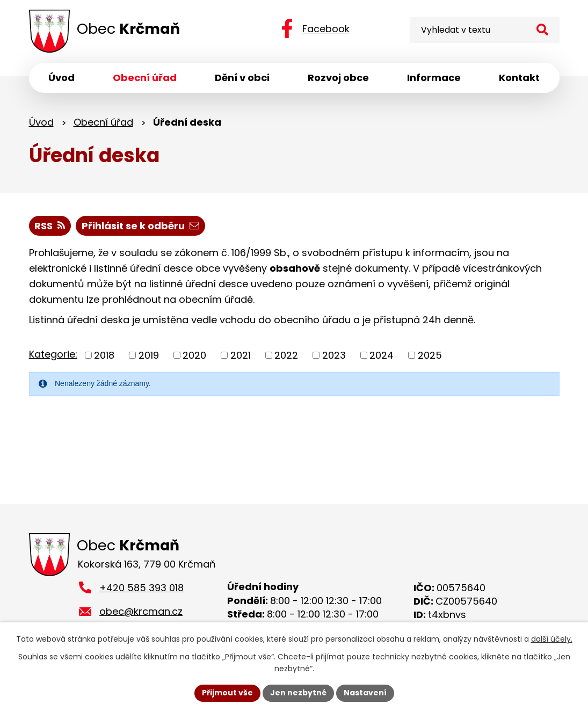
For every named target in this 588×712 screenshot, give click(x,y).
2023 (334, 355)
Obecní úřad (103, 122)
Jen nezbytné (298, 693)
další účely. (552, 639)
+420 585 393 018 (141, 588)
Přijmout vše (227, 693)
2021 (241, 355)
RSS (50, 226)
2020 (194, 355)
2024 (382, 355)
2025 (430, 355)
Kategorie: (53, 354)
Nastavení (365, 693)
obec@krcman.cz (141, 611)
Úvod (41, 122)
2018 (104, 355)
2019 (149, 355)
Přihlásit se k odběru (140, 226)
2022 (286, 355)
